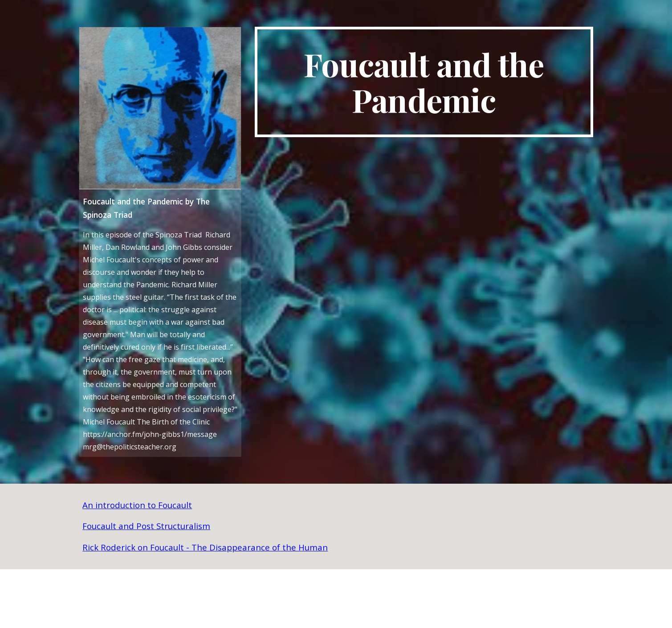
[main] (424, 82)
